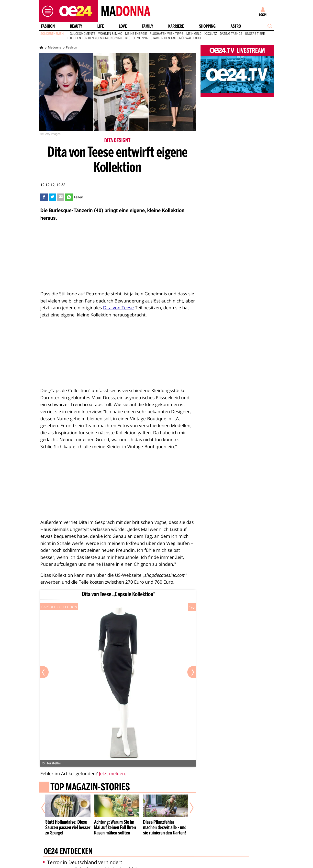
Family (147, 26)
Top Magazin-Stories (90, 788)
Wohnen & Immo (110, 34)
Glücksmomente (83, 34)
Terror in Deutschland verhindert (83, 862)
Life (101, 26)
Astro (236, 26)
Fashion (48, 26)
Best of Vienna (136, 38)
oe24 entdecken (68, 852)
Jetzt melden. (112, 774)
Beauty (76, 26)
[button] (46, 11)
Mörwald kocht (192, 38)
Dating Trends (231, 34)
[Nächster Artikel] (188, 808)
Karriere (176, 26)
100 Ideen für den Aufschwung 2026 (95, 38)
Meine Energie (136, 34)
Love (123, 26)
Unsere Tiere (255, 34)
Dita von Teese (118, 308)
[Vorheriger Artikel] (47, 808)
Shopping (207, 26)
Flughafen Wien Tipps (167, 34)
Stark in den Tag (163, 38)
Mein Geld (194, 34)
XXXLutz (211, 34)
